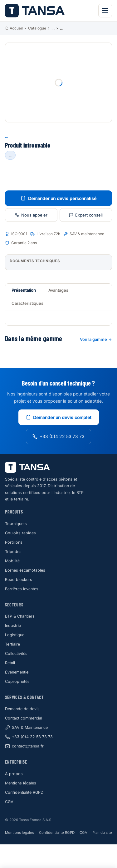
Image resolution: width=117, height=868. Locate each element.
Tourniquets (16, 524)
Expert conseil (86, 215)
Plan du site (102, 833)
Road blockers (19, 580)
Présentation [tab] (24, 290)
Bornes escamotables (25, 570)
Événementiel (17, 672)
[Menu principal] (105, 11)
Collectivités (16, 653)
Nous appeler (31, 215)
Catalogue (37, 28)
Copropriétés (17, 681)
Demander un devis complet (59, 417)
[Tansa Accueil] (35, 11)
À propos (14, 774)
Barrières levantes (22, 589)
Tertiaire (12, 644)
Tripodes (13, 552)
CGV (9, 802)
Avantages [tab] (58, 290)
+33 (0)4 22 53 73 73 (58, 436)
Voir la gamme (96, 339)
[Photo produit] (58, 82)
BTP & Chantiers (20, 616)
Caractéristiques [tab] (27, 303)
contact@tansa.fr (24, 746)
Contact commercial (24, 718)
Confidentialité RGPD (24, 792)
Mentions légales (21, 783)
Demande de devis (22, 709)
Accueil (14, 28)
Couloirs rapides (20, 533)
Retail (10, 663)
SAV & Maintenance (26, 728)
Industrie (13, 626)
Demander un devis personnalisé (58, 198)
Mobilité (12, 561)
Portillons (14, 542)
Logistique (15, 635)
